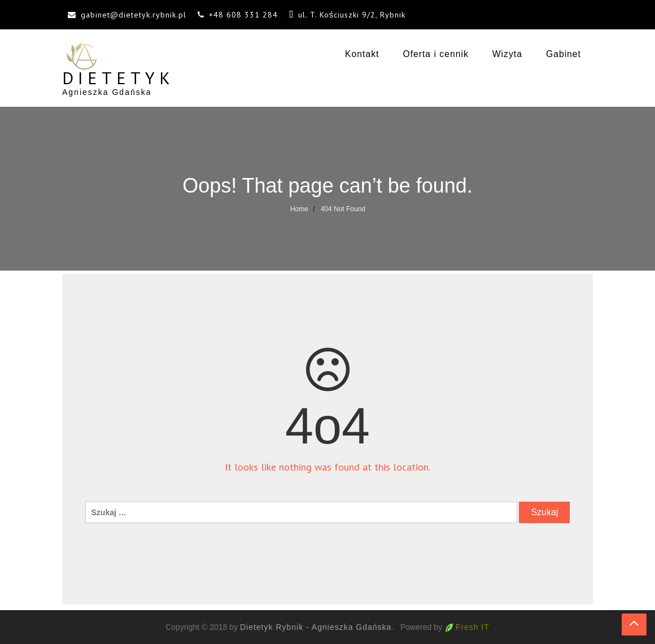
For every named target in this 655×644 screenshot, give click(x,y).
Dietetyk (118, 78)
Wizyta (507, 54)
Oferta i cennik (435, 54)
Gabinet (564, 54)
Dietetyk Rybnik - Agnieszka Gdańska (316, 627)
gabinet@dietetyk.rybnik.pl (134, 15)
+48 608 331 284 (243, 15)
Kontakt (362, 54)
